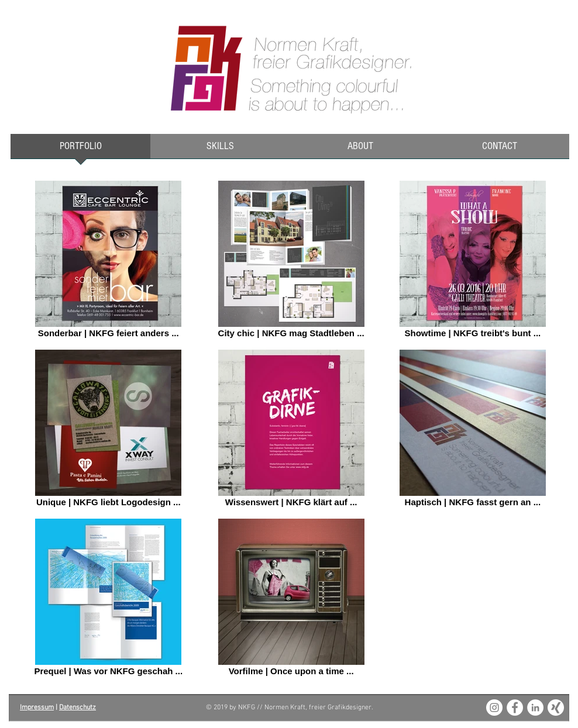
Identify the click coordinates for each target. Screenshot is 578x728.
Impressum (37, 708)
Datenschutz (78, 708)
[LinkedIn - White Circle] (535, 708)
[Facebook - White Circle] (515, 708)
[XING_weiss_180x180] (556, 708)
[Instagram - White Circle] (494, 708)
